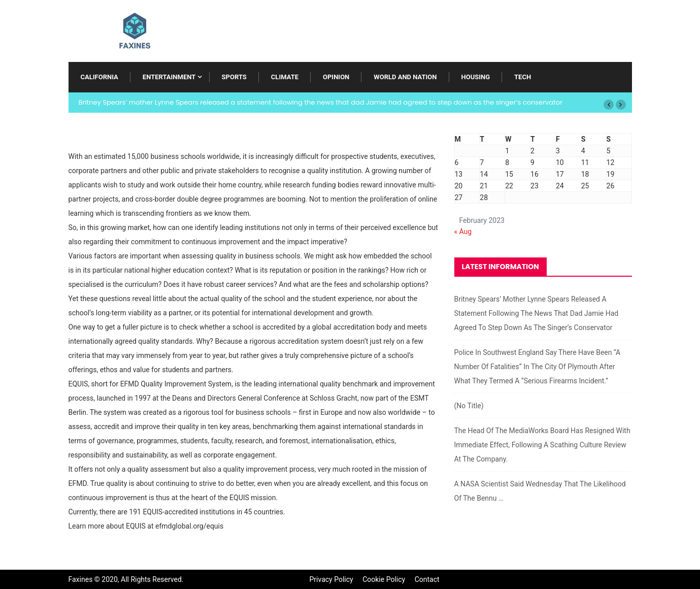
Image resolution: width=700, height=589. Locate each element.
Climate (285, 77)
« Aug (463, 232)
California (99, 77)
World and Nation (405, 77)
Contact (427, 579)
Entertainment (169, 77)
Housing (476, 77)
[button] (609, 105)
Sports (234, 77)
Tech (523, 77)
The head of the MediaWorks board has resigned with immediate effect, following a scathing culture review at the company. (542, 445)
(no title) (469, 406)
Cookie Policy (384, 579)
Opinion (336, 77)
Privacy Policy (331, 579)
